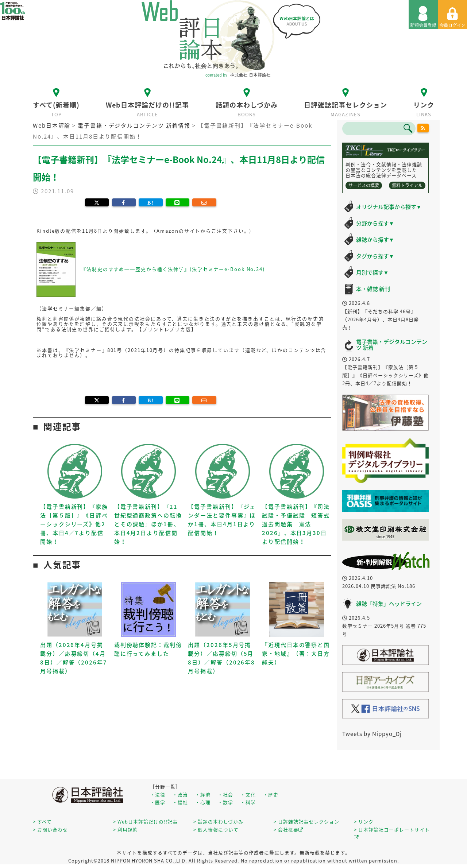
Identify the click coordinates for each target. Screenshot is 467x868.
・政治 (180, 795)
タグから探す (375, 256)
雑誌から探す (375, 240)
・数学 (225, 802)
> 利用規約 (126, 830)
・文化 (248, 795)
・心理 (203, 802)
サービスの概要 (364, 185)
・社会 (225, 795)
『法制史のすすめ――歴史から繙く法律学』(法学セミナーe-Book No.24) (173, 269)
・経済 (203, 795)
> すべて (42, 821)
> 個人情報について (216, 830)
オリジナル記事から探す (389, 207)
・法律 (158, 795)
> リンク (364, 821)
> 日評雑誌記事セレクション (306, 821)
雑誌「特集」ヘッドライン (389, 604)
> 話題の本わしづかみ (218, 821)
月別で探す (373, 272)
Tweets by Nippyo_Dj (372, 734)
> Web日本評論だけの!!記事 (145, 821)
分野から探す (375, 223)
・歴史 (271, 795)
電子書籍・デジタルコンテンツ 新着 (392, 345)
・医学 (158, 802)
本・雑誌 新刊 (373, 289)
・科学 (248, 802)
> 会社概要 (289, 830)
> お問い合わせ (50, 830)
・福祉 (180, 802)
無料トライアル (407, 185)
